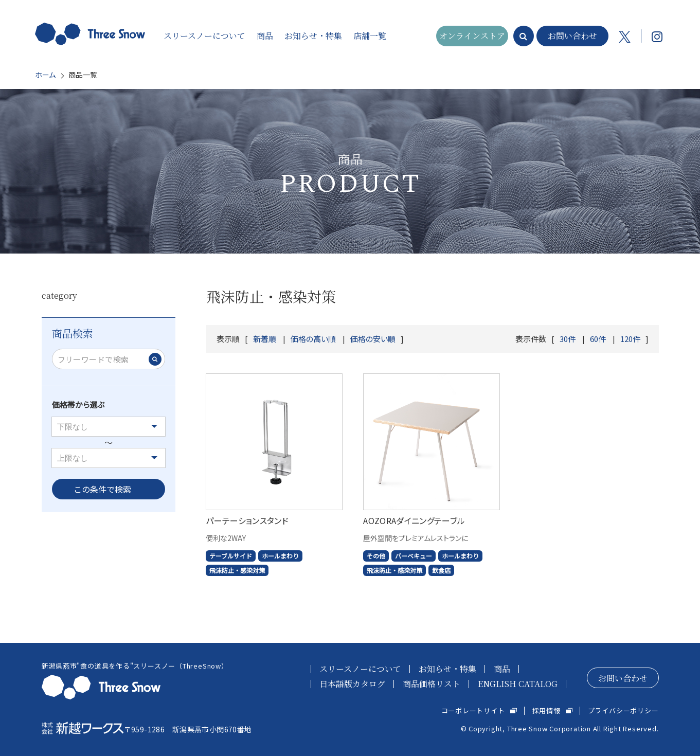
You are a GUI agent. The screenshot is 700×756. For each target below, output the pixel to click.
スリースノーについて (360, 669)
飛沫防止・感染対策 (237, 570)
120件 (630, 339)
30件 (568, 339)
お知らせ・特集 (447, 669)
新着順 (265, 339)
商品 (502, 669)
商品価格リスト (432, 684)
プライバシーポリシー (623, 710)
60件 (598, 339)
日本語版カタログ (352, 684)
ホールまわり (280, 556)
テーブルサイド (231, 556)
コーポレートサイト (473, 710)
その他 (376, 556)
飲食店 (441, 570)
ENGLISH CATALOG (518, 684)
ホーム (45, 75)
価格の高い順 (313, 339)
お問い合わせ (572, 36)
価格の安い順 (373, 339)
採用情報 (546, 710)
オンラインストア (472, 36)
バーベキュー (414, 556)
